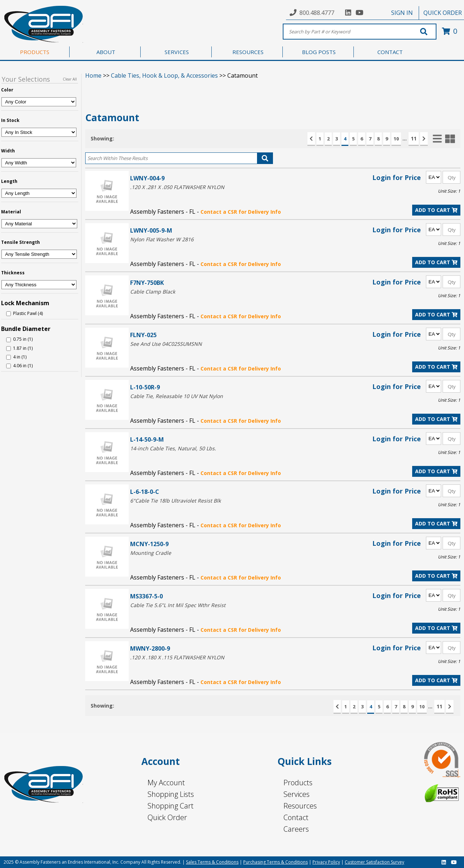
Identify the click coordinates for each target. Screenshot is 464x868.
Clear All (70, 79)
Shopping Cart (171, 806)
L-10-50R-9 (145, 387)
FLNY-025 (143, 335)
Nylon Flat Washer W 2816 (162, 239)
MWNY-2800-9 (150, 648)
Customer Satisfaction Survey (374, 862)
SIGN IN (402, 13)
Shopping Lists (171, 794)
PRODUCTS (35, 52)
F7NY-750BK (147, 282)
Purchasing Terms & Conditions (275, 862)
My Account (166, 783)
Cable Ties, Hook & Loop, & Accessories (164, 75)
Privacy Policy (326, 862)
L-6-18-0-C (145, 492)
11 (414, 138)
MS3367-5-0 (146, 596)
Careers (296, 829)
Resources (300, 806)
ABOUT (106, 52)
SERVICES (177, 52)
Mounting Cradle (151, 553)
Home (93, 75)
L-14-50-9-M (147, 439)
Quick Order (167, 817)
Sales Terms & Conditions (212, 862)
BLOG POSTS (319, 52)
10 (396, 139)
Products (298, 783)
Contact (296, 817)
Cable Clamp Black (153, 292)
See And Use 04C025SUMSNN (166, 344)
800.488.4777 (317, 13)
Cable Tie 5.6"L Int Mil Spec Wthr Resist (178, 605)
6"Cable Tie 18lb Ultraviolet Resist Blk (175, 501)
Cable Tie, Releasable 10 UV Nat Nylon (177, 396)
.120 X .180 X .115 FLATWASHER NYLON (177, 657)
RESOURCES (248, 52)
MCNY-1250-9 (149, 544)
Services (297, 794)
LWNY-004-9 (147, 178)
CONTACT (390, 52)
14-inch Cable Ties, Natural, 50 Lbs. (173, 448)
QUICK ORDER (443, 13)
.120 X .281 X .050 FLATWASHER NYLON (177, 187)
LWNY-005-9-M (151, 230)
